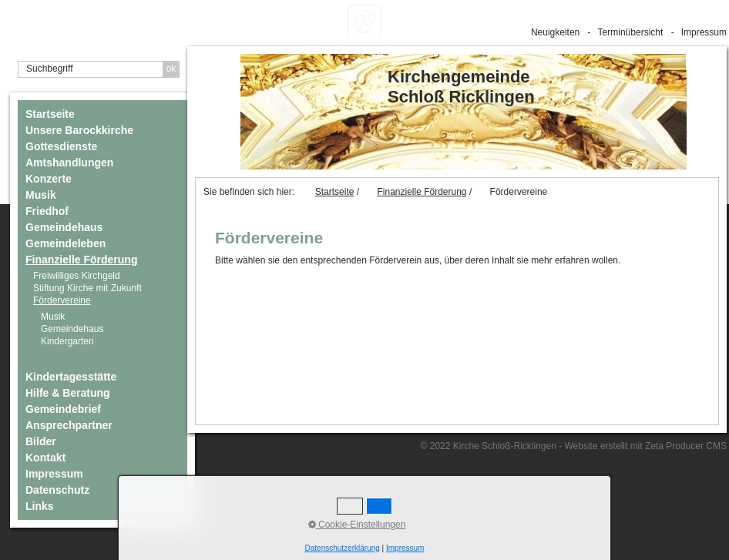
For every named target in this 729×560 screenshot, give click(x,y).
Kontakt (45, 458)
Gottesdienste (61, 146)
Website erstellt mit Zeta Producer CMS (645, 446)
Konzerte (49, 179)
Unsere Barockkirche (79, 130)
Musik (41, 195)
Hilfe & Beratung (68, 393)
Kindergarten (67, 341)
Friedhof (47, 211)
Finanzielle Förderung (81, 260)
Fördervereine (62, 300)
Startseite (50, 114)
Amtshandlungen (69, 163)
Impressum (704, 32)
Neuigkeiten (555, 32)
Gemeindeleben (66, 243)
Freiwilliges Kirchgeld (77, 276)
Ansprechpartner (69, 425)
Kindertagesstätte (71, 377)
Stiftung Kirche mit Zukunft (87, 288)
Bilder (41, 441)
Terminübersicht (631, 32)
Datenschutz (57, 490)
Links (40, 506)
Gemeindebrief (63, 409)
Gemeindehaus (64, 227)
